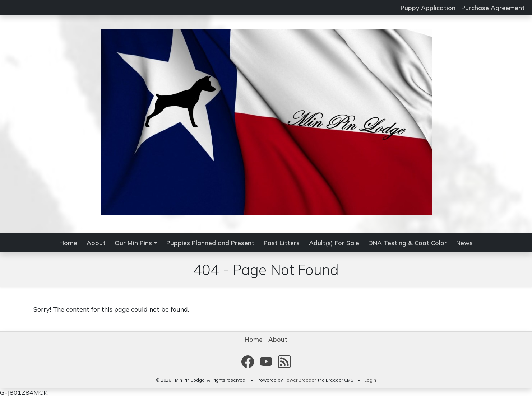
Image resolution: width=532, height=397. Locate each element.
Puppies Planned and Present (210, 243)
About (96, 243)
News (464, 243)
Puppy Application (428, 8)
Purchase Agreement (493, 8)
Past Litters (282, 243)
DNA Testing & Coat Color (408, 243)
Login (370, 380)
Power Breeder (300, 380)
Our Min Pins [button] (133, 243)
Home (68, 243)
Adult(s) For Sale (334, 243)
